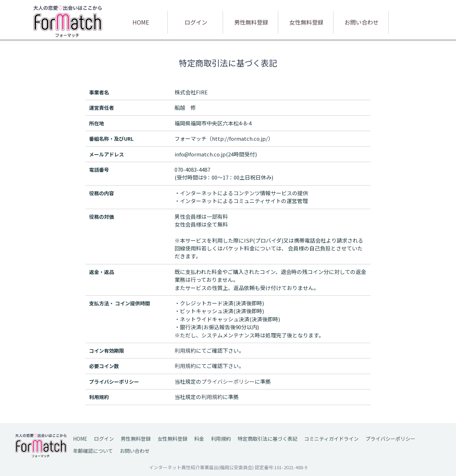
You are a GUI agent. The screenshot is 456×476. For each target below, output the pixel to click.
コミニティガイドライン (331, 439)
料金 (199, 439)
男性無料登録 (251, 22)
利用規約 (221, 439)
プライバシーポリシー (390, 439)
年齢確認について (93, 451)
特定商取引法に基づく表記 (268, 439)
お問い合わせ (362, 22)
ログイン (196, 22)
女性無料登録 (306, 22)
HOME (141, 22)
